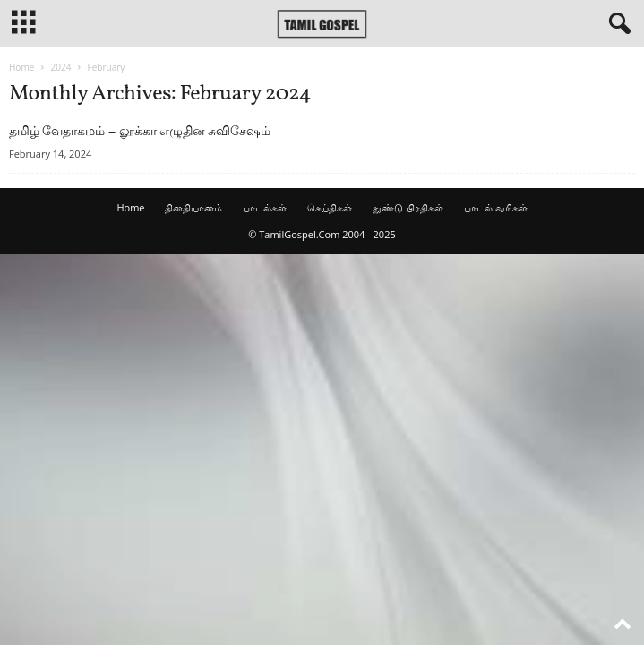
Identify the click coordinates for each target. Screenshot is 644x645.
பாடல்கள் (265, 207)
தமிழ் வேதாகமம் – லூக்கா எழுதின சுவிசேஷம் (140, 131)
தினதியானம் (193, 207)
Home (21, 67)
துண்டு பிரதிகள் (408, 207)
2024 (60, 67)
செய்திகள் (330, 207)
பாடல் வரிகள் (496, 207)
